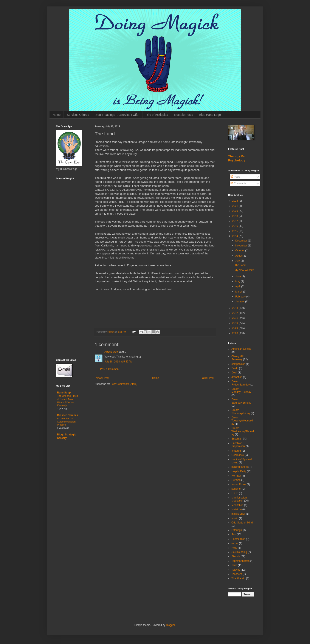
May (238, 282)
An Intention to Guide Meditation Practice (66, 422)
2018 (236, 216)
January (240, 302)
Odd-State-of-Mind (242, 523)
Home (57, 115)
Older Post (208, 378)
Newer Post (102, 378)
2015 (236, 231)
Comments (238, 183)
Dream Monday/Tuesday (241, 390)
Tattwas (236, 570)
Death (235, 368)
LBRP (235, 493)
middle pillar (238, 514)
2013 (236, 308)
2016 (236, 226)
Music (235, 518)
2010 (236, 323)
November (242, 246)
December (242, 241)
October (240, 251)
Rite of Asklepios (157, 115)
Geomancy (238, 455)
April (238, 286)
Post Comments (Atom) (124, 384)
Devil (234, 373)
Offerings (237, 530)
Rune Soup (64, 393)
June (238, 276)
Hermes (236, 480)
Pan (234, 534)
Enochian (237, 439)
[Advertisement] (69, 286)
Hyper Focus (239, 485)
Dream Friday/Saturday (241, 383)
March (239, 292)
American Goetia (241, 349)
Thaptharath (238, 578)
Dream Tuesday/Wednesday (242, 421)
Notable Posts (184, 115)
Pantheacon (238, 539)
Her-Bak (236, 476)
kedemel (236, 489)
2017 (236, 221)
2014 (236, 236)
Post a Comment (110, 369)
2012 (236, 313)
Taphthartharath (240, 561)
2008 (236, 333)
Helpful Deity (239, 471)
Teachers (237, 574)
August (240, 256)
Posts (235, 177)
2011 (236, 318)
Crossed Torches (67, 415)
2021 (236, 206)
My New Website (244, 270)
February (241, 297)
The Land (240, 265)
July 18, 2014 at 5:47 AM (118, 362)
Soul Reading (239, 552)
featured (236, 451)
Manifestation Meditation (239, 499)
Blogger (170, 625)
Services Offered (78, 115)
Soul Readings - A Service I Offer (117, 115)
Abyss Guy (111, 352)
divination (237, 377)
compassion (238, 364)
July (238, 261)
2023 (236, 201)
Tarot (234, 565)
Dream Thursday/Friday (241, 412)
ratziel (235, 543)
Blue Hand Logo (210, 115)
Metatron (236, 509)
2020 (236, 211)
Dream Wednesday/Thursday (243, 431)
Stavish (236, 556)
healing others (239, 467)
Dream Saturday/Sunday (241, 401)
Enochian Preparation (238, 445)
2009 (236, 328)
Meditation (237, 505)
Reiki (234, 548)
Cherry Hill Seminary (237, 358)
